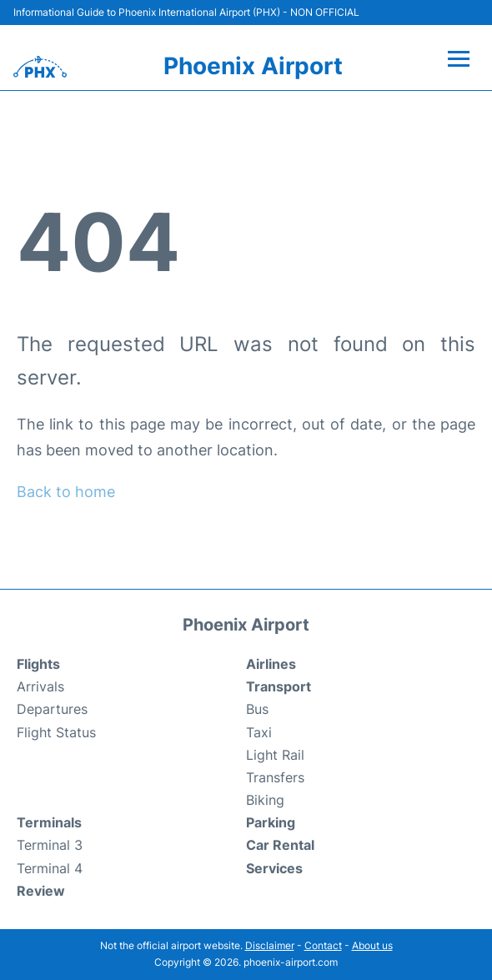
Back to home (66, 492)
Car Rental (280, 845)
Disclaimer (270, 945)
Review (41, 891)
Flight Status (56, 732)
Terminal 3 (50, 845)
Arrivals (40, 686)
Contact (323, 945)
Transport (279, 686)
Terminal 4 (50, 868)
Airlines (271, 664)
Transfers (275, 777)
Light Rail (275, 755)
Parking (271, 822)
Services (274, 868)
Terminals (49, 822)
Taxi (259, 732)
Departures (52, 709)
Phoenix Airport (253, 66)
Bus (257, 709)
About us (372, 945)
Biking (265, 800)
